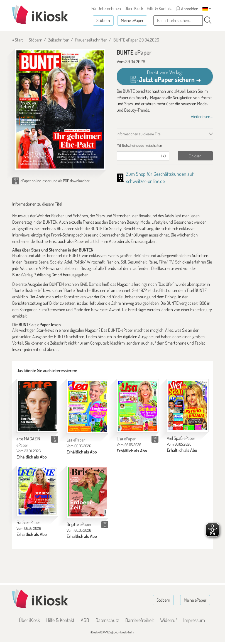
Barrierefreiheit (140, 620)
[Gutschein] (137, 156)
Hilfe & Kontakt (159, 8)
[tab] (165, 145)
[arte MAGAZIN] (37, 406)
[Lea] (87, 406)
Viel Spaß (181, 438)
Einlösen (195, 156)
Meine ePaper (132, 20)
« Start (18, 40)
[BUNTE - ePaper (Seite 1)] (60, 109)
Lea (76, 440)
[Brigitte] (87, 492)
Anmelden (187, 9)
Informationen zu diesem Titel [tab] (139, 134)
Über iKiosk (134, 8)
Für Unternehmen (106, 8)
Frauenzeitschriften (91, 40)
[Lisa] (138, 406)
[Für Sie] (37, 491)
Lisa (126, 439)
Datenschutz (107, 620)
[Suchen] (208, 20)
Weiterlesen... (202, 116)
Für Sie (28, 522)
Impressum (194, 620)
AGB (85, 620)
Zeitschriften (59, 40)
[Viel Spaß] (188, 406)
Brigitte (79, 524)
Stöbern (103, 20)
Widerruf (168, 620)
